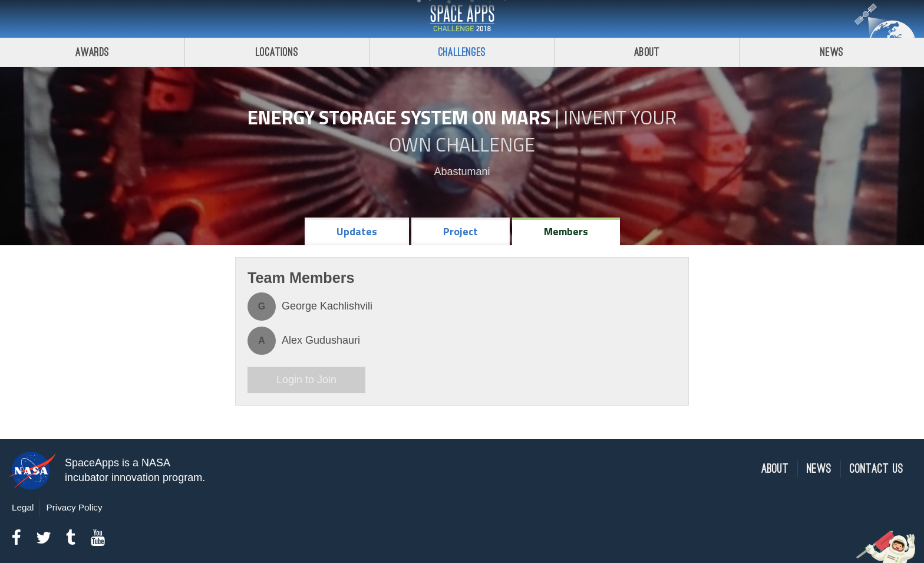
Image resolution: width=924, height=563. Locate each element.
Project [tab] (461, 231)
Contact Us (877, 469)
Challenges (462, 52)
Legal (23, 507)
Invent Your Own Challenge (533, 131)
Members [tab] (566, 231)
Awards (92, 52)
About (647, 52)
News (832, 52)
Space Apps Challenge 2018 (462, 19)
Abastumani (462, 172)
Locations (277, 52)
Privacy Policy (74, 507)
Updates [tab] (357, 231)
